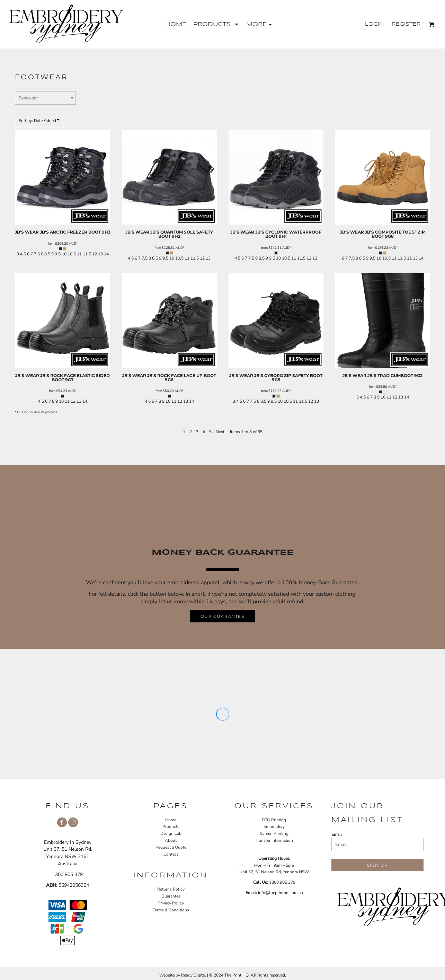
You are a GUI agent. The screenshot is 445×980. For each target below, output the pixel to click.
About (171, 840)
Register (406, 24)
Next (220, 432)
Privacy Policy (171, 903)
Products (171, 826)
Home (171, 820)
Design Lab (171, 833)
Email (337, 834)
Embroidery (274, 826)
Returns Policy (171, 889)
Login (374, 24)
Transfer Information (274, 840)
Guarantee (171, 896)
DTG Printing (274, 820)
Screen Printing (274, 833)
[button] (216, 24)
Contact (171, 854)
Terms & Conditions (171, 910)
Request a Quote (171, 847)
